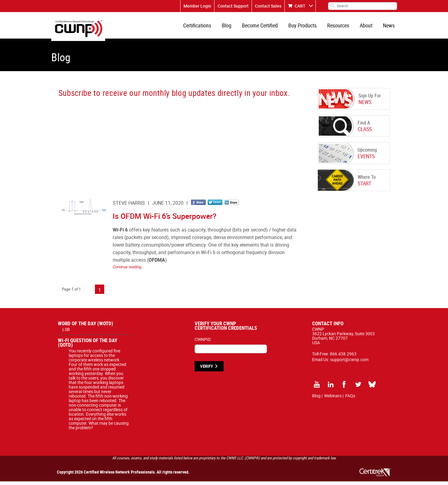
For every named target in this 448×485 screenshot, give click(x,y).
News (389, 27)
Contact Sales (268, 6)
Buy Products (307, 27)
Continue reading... (128, 270)
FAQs (350, 399)
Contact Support (233, 6)
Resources (341, 27)
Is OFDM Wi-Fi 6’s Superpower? (164, 220)
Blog (233, 27)
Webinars (333, 399)
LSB (66, 333)
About (368, 27)
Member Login (197, 6)
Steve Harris (129, 206)
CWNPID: (203, 343)
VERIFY (207, 370)
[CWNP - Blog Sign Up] (177, 146)
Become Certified (265, 27)
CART (300, 6)
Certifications (205, 27)
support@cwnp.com (349, 363)
